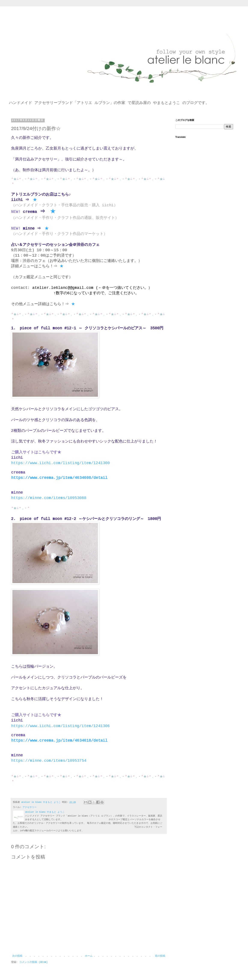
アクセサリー (30, 807)
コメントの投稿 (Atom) (33, 962)
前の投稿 (160, 956)
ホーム (89, 956)
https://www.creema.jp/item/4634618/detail (59, 741)
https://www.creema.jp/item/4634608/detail (59, 478)
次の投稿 (17, 956)
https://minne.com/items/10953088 (49, 498)
